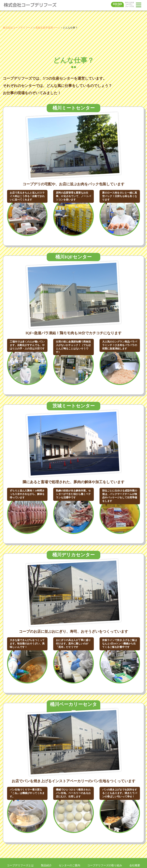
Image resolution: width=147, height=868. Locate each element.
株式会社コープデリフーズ (33, 5)
